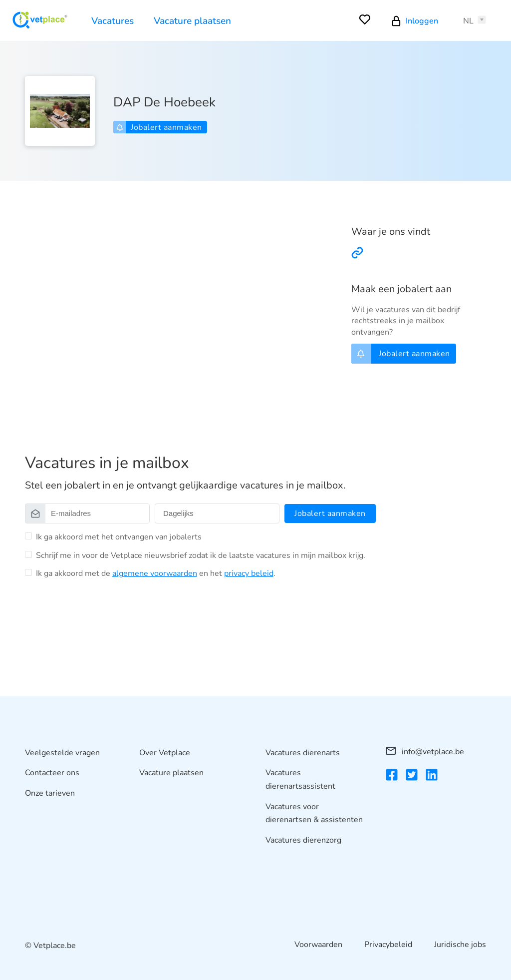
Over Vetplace (165, 753)
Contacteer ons (52, 773)
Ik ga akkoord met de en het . (156, 573)
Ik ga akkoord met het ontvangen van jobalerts (119, 537)
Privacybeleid (388, 945)
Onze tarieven (50, 793)
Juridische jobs (460, 945)
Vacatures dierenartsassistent (300, 779)
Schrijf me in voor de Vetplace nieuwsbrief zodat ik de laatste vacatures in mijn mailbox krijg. (201, 555)
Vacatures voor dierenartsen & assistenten (314, 813)
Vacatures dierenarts (303, 753)
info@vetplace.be (425, 752)
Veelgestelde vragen (62, 753)
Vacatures (113, 21)
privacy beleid (249, 573)
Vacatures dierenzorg (303, 840)
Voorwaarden (318, 945)
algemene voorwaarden (155, 573)
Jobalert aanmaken (159, 127)
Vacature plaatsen (192, 21)
